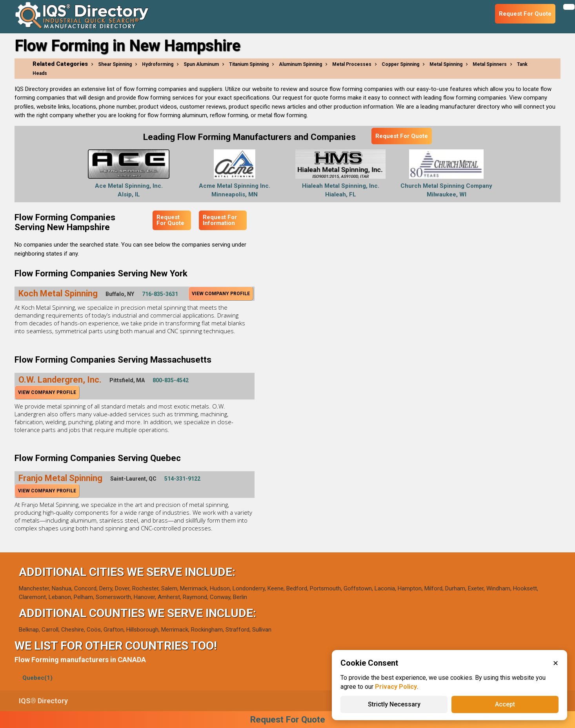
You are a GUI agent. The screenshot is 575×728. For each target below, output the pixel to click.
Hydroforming (158, 64)
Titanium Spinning (249, 64)
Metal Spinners (490, 64)
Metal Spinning (446, 64)
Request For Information (220, 220)
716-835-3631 (160, 294)
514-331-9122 (182, 479)
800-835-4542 (171, 380)
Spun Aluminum (201, 64)
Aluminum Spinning (300, 64)
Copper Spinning (400, 64)
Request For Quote (402, 136)
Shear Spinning (115, 64)
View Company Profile (221, 294)
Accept (505, 704)
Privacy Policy (396, 687)
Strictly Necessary (394, 704)
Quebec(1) (37, 678)
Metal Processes (352, 64)
